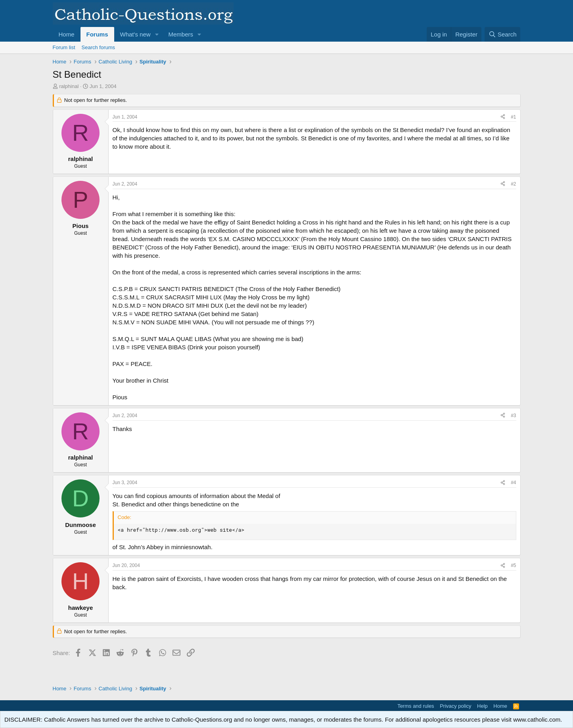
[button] (157, 34)
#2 (513, 184)
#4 (513, 483)
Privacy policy (455, 706)
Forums (97, 34)
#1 (513, 117)
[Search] (503, 34)
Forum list (64, 47)
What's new (135, 34)
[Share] (503, 117)
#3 (513, 416)
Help (482, 706)
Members (181, 34)
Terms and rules (416, 706)
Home (67, 34)
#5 (513, 565)
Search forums (99, 47)
